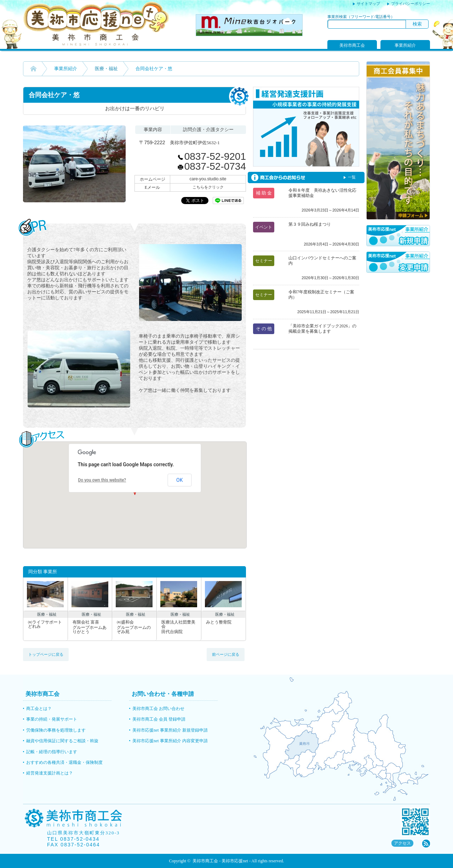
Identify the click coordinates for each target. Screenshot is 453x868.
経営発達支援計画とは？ (50, 773)
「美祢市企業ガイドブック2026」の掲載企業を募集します (322, 329)
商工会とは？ (39, 709)
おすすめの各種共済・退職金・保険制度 (64, 762)
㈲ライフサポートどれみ (45, 624)
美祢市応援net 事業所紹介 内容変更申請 (170, 741)
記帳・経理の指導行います (52, 752)
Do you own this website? (102, 480)
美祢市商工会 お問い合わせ (158, 709)
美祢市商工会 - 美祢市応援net (220, 861)
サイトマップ (368, 4)
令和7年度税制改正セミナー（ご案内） (321, 295)
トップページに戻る (46, 654)
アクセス (402, 843)
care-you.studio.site (208, 179)
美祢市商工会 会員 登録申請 (159, 719)
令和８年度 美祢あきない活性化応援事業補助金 (322, 193)
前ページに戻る (226, 654)
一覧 (352, 177)
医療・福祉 (106, 69)
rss (426, 844)
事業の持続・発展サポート (52, 719)
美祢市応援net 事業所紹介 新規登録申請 (170, 730)
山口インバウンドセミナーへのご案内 (322, 261)
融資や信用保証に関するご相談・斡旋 (62, 741)
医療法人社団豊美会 (179, 627)
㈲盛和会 (134, 627)
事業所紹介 (405, 45)
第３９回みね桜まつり (310, 224)
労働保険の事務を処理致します (56, 730)
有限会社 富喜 (90, 627)
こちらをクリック (208, 187)
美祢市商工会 (352, 45)
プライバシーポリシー (411, 4)
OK (179, 480)
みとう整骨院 (219, 622)
